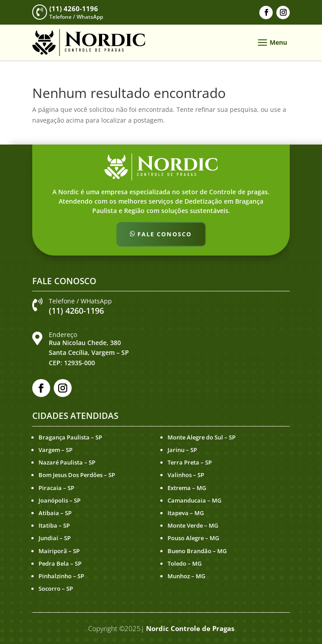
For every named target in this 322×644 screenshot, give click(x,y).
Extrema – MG (187, 488)
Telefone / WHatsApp (80, 301)
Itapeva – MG (186, 513)
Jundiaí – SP (55, 538)
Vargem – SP (56, 450)
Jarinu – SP (182, 450)
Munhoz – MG (186, 576)
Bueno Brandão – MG (197, 551)
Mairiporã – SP (59, 551)
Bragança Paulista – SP (70, 437)
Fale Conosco (165, 234)
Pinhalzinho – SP (61, 576)
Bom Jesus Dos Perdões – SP (77, 475)
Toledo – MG (185, 563)
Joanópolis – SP (60, 500)
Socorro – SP (56, 589)
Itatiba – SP (54, 525)
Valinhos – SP (186, 475)
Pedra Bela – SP (60, 563)
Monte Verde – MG (193, 525)
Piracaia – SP (56, 488)
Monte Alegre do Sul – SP (202, 437)
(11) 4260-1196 (74, 9)
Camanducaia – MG (194, 500)
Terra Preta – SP (190, 462)
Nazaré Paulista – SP (67, 462)
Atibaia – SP (55, 513)
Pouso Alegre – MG (193, 538)
